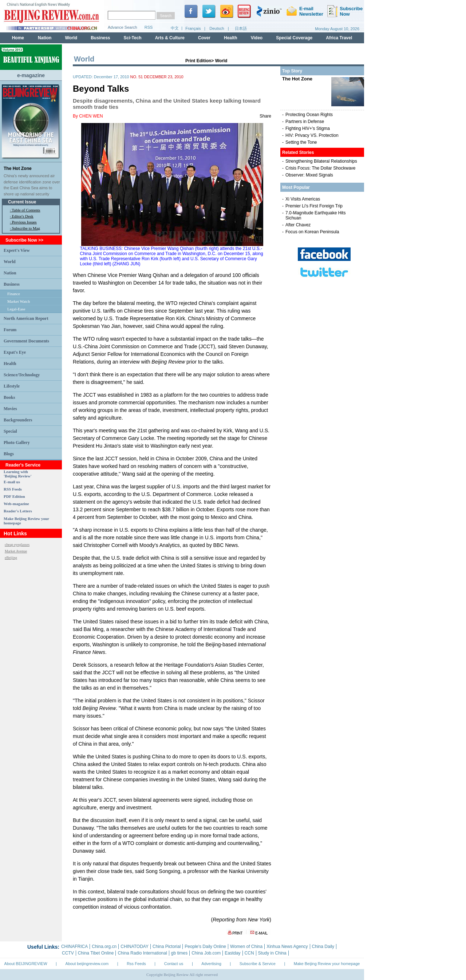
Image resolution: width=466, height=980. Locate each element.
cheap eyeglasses (17, 545)
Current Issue (22, 202)
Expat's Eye (15, 352)
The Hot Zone (18, 168)
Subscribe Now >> (24, 240)
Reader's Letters (18, 511)
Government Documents (26, 341)
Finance (14, 294)
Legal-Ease (16, 309)
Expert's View (17, 250)
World (10, 262)
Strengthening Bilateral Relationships (321, 161)
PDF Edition (14, 496)
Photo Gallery (17, 443)
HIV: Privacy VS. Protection (312, 135)
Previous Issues (24, 222)
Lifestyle (12, 386)
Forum (10, 330)
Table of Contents (26, 210)
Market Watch (19, 301)
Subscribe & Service (258, 964)
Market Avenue (16, 551)
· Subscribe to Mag (25, 228)
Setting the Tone (301, 142)
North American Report (26, 318)
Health (10, 364)
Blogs (9, 454)
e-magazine (31, 75)
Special (10, 431)
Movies (10, 409)
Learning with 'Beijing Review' (18, 474)
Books (9, 397)
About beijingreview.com (87, 964)
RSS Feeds (13, 489)
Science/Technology (22, 375)
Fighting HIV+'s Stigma (308, 128)
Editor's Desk (23, 216)
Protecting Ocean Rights (309, 115)
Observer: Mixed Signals (309, 175)
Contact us (174, 964)
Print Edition (198, 61)
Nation (10, 273)
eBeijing (11, 558)
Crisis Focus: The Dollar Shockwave (321, 168)
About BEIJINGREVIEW (26, 964)
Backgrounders (18, 420)
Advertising (211, 964)
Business (12, 284)
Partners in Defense (305, 122)
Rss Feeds (136, 964)
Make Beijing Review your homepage (327, 964)
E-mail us (12, 482)
